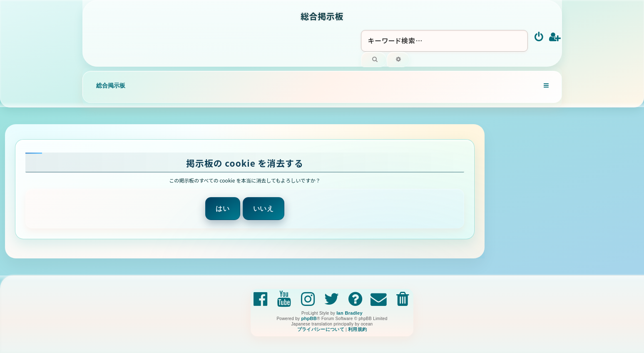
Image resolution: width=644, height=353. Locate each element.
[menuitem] (539, 38)
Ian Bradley (349, 313)
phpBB (309, 318)
